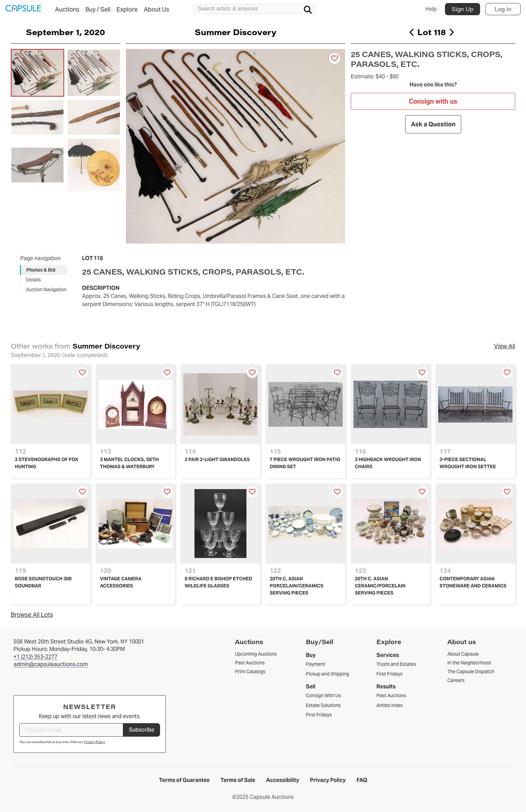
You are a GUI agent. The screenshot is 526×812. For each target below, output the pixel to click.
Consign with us (433, 101)
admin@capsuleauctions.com (51, 664)
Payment (315, 664)
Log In (503, 9)
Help (431, 9)
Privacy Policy (94, 742)
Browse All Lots (32, 615)
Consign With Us (323, 695)
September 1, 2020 (65, 32)
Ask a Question (433, 124)
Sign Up (463, 9)
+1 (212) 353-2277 (35, 657)
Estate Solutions (323, 705)
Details (33, 280)
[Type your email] (71, 730)
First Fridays (319, 715)
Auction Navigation (46, 289)
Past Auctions (391, 695)
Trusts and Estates (396, 664)
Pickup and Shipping (327, 674)
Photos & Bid (41, 270)
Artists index (390, 705)
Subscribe (142, 730)
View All (505, 346)
